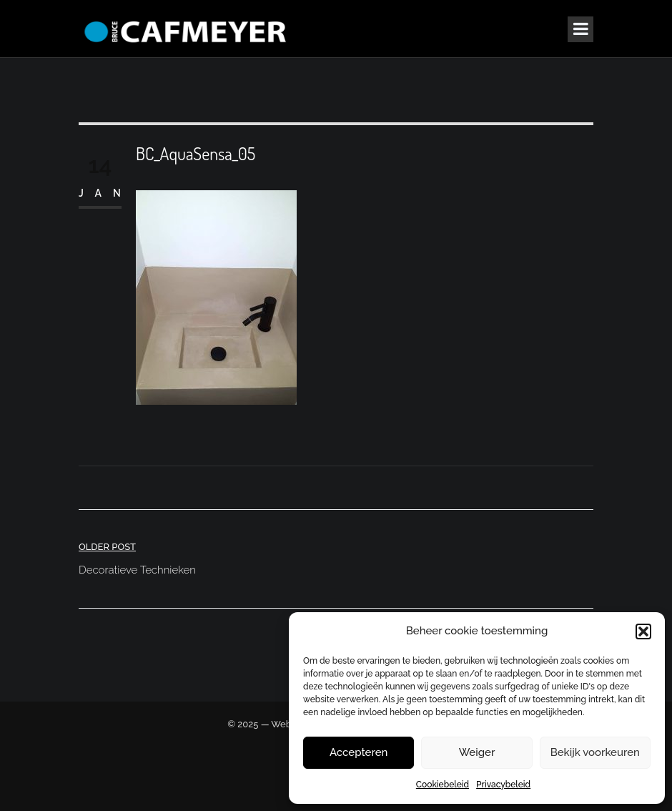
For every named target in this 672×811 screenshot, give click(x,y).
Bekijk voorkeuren (595, 752)
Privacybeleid (503, 785)
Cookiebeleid (443, 785)
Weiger (477, 752)
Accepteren (359, 752)
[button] (643, 631)
